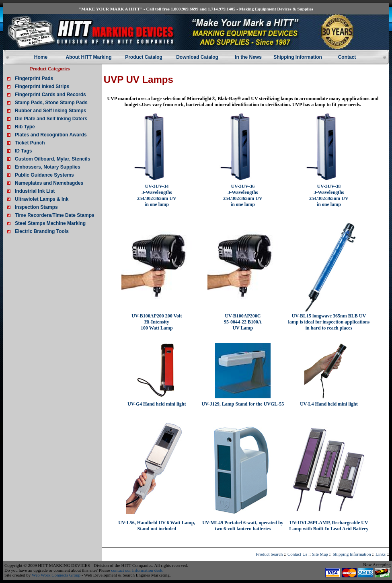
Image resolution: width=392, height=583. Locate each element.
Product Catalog (144, 57)
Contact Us (297, 554)
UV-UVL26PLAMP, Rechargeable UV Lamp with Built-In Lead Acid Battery (329, 526)
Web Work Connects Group (56, 575)
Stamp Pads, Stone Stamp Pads (51, 103)
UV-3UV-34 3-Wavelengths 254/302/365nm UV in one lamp (157, 195)
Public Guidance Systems (44, 175)
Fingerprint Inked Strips (42, 87)
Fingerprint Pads (34, 78)
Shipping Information (298, 57)
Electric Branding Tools (42, 231)
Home (41, 57)
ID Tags (23, 151)
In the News (248, 57)
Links (381, 554)
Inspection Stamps (36, 207)
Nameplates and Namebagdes (49, 183)
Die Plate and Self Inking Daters (51, 119)
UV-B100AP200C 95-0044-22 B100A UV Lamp (243, 322)
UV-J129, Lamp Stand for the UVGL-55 (243, 404)
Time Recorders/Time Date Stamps (55, 215)
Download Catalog (197, 57)
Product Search (269, 554)
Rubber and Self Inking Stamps (50, 111)
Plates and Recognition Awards (51, 135)
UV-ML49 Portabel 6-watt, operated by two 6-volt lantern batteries (243, 526)
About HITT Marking (89, 57)
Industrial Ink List (35, 191)
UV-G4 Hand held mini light (157, 404)
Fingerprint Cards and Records (50, 95)
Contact (347, 57)
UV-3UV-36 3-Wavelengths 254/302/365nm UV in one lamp (243, 195)
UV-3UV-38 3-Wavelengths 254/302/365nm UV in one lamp (329, 195)
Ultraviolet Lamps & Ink (42, 199)
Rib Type (25, 127)
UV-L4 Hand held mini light (329, 404)
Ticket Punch (30, 143)
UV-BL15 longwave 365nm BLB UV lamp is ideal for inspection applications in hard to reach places (329, 322)
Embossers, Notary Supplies (48, 167)
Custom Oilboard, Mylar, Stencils (52, 159)
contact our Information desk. (137, 570)
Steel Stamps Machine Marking (50, 223)
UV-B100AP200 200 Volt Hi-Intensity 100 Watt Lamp (157, 322)
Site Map (320, 554)
